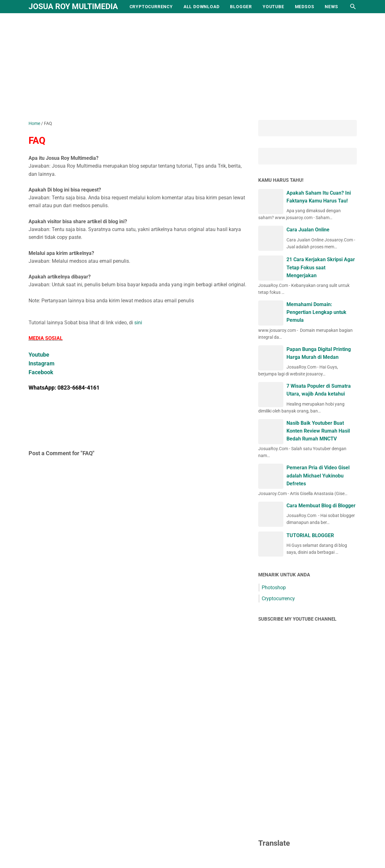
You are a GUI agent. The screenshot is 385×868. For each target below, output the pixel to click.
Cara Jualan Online (308, 230)
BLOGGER (241, 7)
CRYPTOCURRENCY (151, 7)
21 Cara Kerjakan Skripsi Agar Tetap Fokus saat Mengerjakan (321, 267)
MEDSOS (305, 7)
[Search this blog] (353, 7)
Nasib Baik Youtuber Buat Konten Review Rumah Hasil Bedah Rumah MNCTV (318, 431)
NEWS (331, 7)
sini (138, 323)
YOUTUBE (273, 7)
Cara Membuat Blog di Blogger (321, 506)
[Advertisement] (193, 67)
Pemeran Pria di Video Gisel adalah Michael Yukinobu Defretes (318, 475)
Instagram (42, 363)
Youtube (39, 355)
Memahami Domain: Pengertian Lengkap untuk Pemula (316, 312)
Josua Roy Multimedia (73, 6)
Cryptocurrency (278, 598)
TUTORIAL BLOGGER (310, 535)
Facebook (41, 372)
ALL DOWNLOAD (202, 7)
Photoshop (274, 588)
